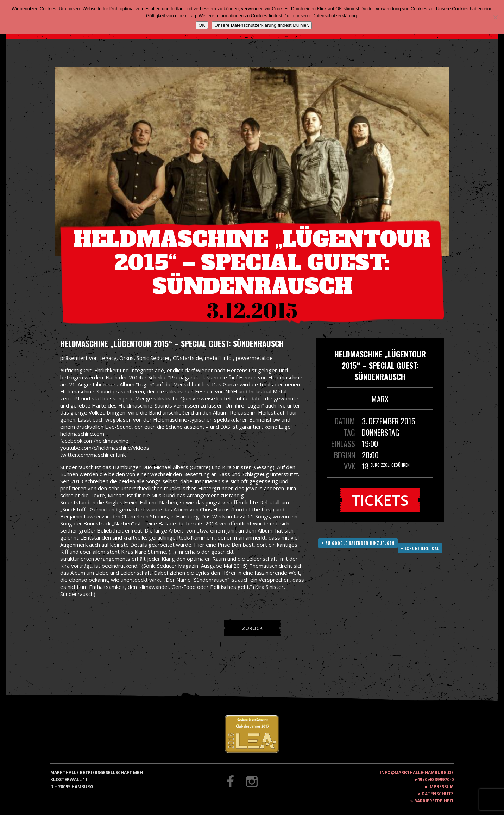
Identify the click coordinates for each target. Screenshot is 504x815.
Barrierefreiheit (434, 801)
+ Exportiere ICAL (420, 548)
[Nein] (495, 17)
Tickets (380, 500)
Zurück (252, 628)
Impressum (441, 787)
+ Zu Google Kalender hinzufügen (358, 543)
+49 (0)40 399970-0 (434, 780)
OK (202, 25)
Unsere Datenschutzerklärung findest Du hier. (262, 25)
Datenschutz (438, 794)
